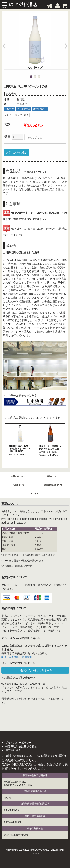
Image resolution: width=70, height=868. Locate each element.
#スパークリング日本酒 (17, 115)
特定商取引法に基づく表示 (21, 746)
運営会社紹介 (13, 750)
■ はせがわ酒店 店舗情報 (17, 657)
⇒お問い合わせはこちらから (35, 670)
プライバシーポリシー (18, 743)
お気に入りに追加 (17, 152)
